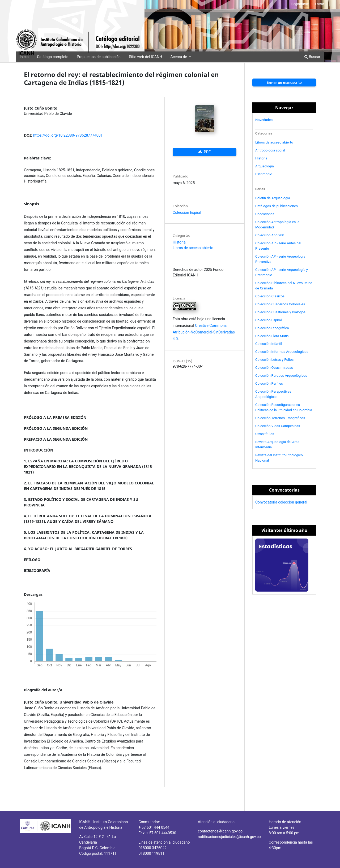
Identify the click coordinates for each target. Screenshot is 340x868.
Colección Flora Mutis (272, 336)
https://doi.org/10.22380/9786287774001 (68, 135)
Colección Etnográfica (272, 328)
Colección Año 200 (270, 235)
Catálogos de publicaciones (277, 206)
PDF (207, 152)
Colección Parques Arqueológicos (281, 376)
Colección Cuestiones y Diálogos (280, 312)
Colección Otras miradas (274, 368)
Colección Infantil (269, 344)
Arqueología (265, 166)
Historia (179, 242)
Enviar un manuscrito (284, 83)
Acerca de (179, 57)
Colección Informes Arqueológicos (282, 352)
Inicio (24, 57)
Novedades (264, 120)
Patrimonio (264, 174)
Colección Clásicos (270, 296)
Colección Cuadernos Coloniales (280, 304)
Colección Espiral (187, 212)
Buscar (312, 57)
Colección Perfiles (269, 383)
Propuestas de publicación (99, 57)
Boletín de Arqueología (273, 198)
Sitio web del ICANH (145, 57)
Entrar (320, 4)
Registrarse (300, 4)
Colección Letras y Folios (274, 360)
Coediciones (265, 214)
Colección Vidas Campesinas (278, 426)
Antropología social (270, 150)
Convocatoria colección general (281, 502)
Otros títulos (265, 434)
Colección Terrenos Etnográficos (280, 418)
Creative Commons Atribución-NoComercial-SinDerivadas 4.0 (204, 332)
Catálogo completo (53, 57)
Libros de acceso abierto (193, 248)
